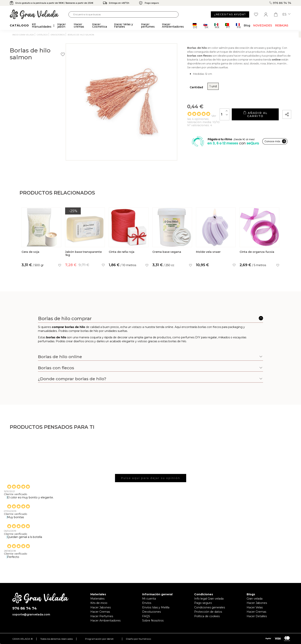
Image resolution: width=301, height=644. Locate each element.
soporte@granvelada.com (31, 617)
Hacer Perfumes (102, 619)
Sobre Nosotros (153, 623)
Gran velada (255, 602)
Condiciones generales (210, 610)
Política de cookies (207, 619)
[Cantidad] (207, 125)
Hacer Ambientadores (105, 623)
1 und (186, 97)
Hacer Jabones (101, 610)
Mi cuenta (149, 602)
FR (238, 26)
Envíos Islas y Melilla (156, 610)
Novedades (263, 25)
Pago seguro (203, 606)
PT (228, 26)
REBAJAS (282, 25)
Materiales (97, 602)
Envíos (147, 606)
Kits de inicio (99, 606)
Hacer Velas (255, 610)
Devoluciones (151, 615)
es (286, 14)
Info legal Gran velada (209, 602)
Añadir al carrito (246, 125)
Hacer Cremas (100, 615)
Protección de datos (208, 615)
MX (217, 26)
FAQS (146, 619)
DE (195, 26)
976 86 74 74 (280, 3)
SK (206, 26)
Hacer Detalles (257, 619)
